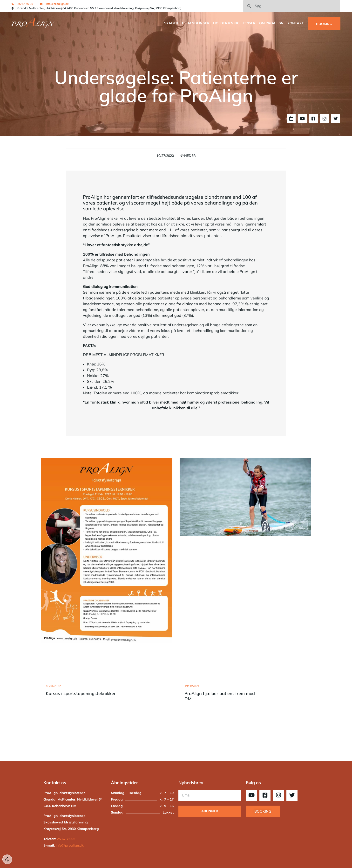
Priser (249, 23)
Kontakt (296, 23)
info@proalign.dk (70, 845)
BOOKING (324, 24)
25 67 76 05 (66, 839)
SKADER (171, 23)
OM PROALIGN (271, 23)
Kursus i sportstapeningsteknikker (81, 693)
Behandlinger (196, 23)
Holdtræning (226, 23)
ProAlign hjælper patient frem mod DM (220, 696)
